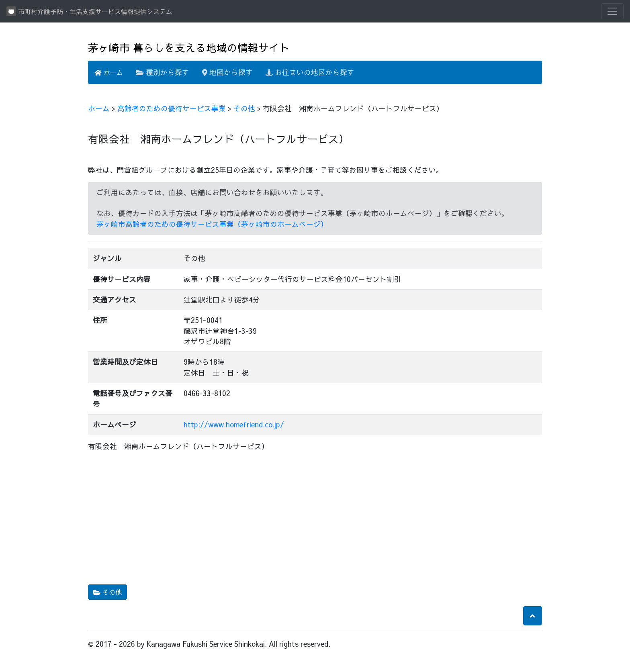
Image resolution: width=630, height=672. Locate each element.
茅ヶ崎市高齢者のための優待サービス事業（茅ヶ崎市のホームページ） (212, 224)
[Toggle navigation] (612, 11)
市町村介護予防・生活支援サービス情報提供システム (89, 11)
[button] (533, 616)
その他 (244, 108)
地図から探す (227, 72)
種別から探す (163, 72)
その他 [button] (107, 592)
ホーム (109, 72)
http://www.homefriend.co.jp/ (234, 424)
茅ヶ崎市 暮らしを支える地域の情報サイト (189, 48)
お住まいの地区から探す (310, 72)
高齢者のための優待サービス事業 (172, 108)
